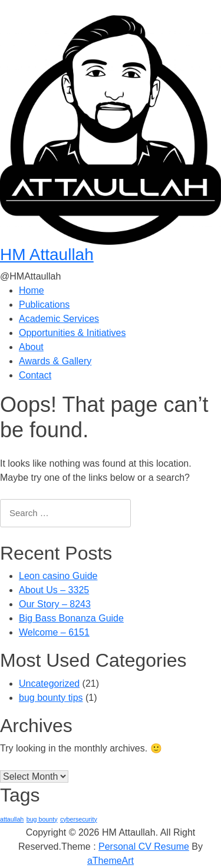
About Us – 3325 (54, 590)
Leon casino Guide (58, 576)
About (31, 347)
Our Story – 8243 (55, 604)
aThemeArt (111, 861)
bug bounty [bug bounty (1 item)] (42, 819)
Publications (44, 305)
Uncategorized (49, 684)
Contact (35, 375)
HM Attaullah (47, 255)
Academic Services (59, 319)
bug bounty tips (51, 698)
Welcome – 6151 (54, 632)
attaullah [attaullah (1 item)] (12, 819)
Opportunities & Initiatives (72, 333)
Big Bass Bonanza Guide (71, 618)
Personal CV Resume (144, 847)
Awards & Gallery (55, 361)
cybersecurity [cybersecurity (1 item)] (79, 819)
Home (32, 290)
